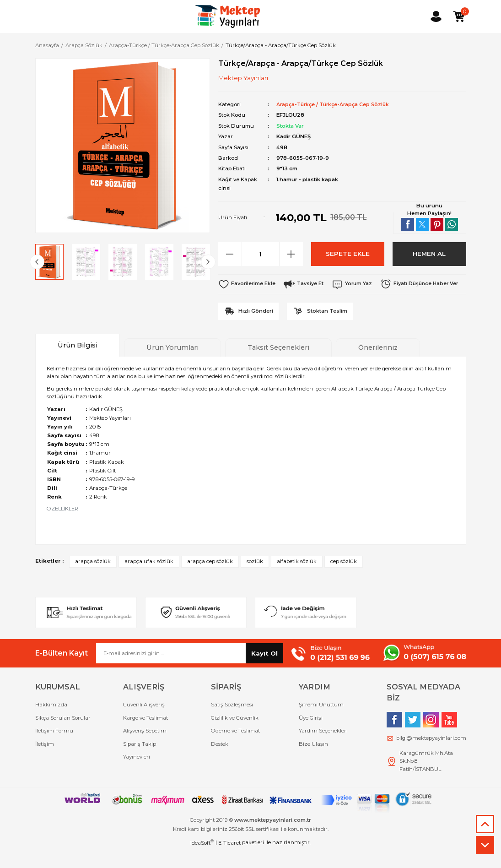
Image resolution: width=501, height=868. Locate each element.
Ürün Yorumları (172, 367)
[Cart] (459, 16)
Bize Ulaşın (313, 763)
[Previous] (37, 262)
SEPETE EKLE (348, 254)
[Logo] (228, 16)
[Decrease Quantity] (230, 254)
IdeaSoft (202, 861)
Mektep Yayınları (243, 78)
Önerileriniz (378, 367)
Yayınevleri (137, 776)
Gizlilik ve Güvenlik (235, 737)
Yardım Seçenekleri (323, 750)
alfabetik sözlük (297, 580)
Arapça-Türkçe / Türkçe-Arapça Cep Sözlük (336, 104)
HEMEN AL (429, 254)
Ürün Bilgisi (78, 364)
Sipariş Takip (140, 763)
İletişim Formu (54, 750)
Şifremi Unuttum (321, 724)
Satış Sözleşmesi (232, 724)
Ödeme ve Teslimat (235, 750)
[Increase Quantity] (291, 254)
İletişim (45, 763)
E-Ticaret (229, 862)
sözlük (255, 580)
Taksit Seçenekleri (278, 367)
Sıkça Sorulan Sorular (63, 737)
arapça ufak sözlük (149, 580)
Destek (220, 763)
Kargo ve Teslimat (145, 737)
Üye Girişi (311, 737)
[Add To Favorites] (248, 284)
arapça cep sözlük (210, 580)
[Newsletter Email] (190, 673)
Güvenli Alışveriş (144, 724)
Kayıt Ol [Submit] (264, 672)
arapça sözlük (93, 580)
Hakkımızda (51, 724)
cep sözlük (344, 580)
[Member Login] (436, 16)
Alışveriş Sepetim (145, 750)
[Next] (208, 262)
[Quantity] (261, 254)
